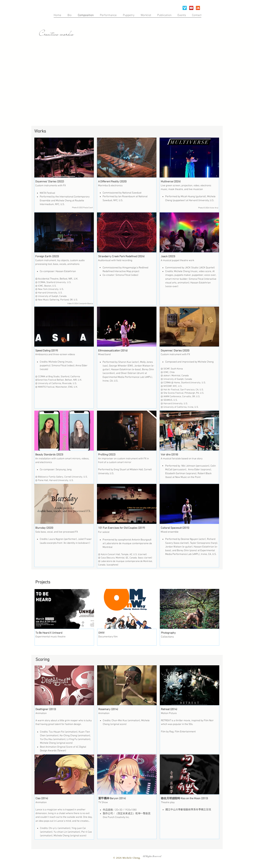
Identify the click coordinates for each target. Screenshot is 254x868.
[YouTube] (191, 8)
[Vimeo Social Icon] (185, 8)
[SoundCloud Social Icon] (198, 8)
